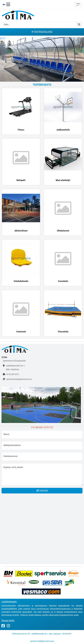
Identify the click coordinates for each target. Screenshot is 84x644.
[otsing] (39, 24)
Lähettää (42, 491)
